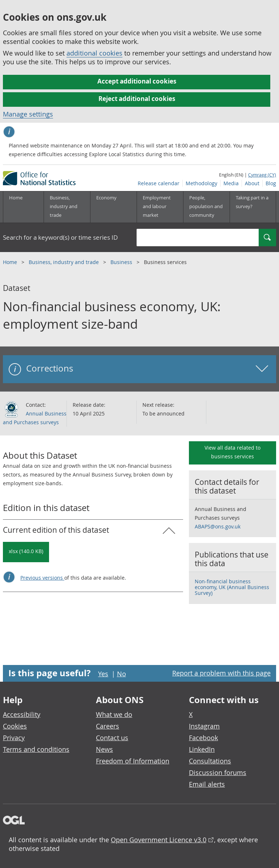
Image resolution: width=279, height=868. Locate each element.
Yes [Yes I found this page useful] (103, 674)
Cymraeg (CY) (262, 175)
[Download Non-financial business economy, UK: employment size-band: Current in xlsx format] (26, 552)
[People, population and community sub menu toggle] (206, 207)
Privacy (14, 738)
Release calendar (159, 183)
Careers (108, 726)
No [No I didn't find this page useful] (122, 674)
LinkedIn (202, 749)
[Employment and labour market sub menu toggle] (160, 207)
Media (231, 183)
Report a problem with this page (221, 673)
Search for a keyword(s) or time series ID (60, 237)
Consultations (210, 761)
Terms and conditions (36, 749)
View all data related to (232, 452)
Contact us (112, 738)
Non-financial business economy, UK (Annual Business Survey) (232, 587)
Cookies (15, 726)
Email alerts (207, 784)
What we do (114, 714)
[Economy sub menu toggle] (113, 207)
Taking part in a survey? (252, 202)
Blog (271, 183)
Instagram (204, 726)
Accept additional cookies (137, 81)
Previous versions (42, 578)
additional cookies (94, 53)
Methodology (201, 183)
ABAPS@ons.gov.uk (218, 526)
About (252, 183)
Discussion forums (218, 772)
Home (16, 198)
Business (122, 262)
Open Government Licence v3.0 (159, 840)
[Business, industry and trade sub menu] (67, 207)
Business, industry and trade (64, 262)
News (104, 749)
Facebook (203, 738)
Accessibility (22, 714)
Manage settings (28, 114)
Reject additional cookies (137, 99)
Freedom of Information (133, 761)
